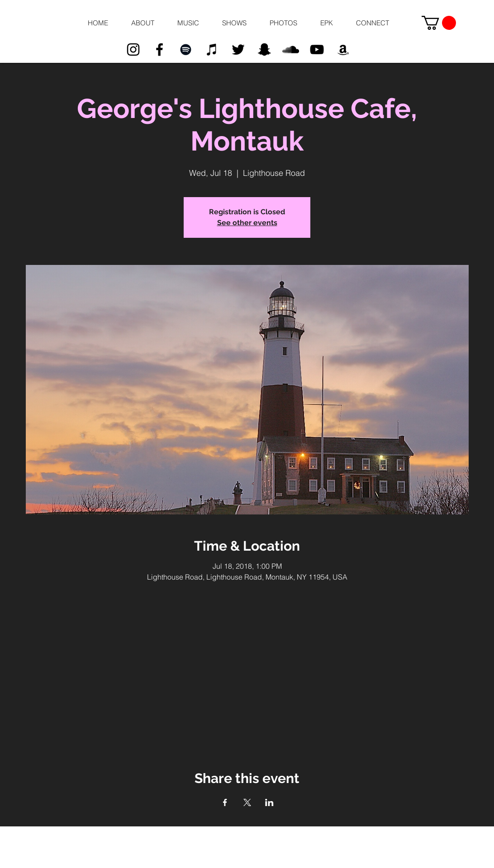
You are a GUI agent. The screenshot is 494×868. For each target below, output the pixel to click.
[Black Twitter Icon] (238, 50)
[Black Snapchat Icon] (264, 50)
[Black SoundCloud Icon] (291, 50)
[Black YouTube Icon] (317, 50)
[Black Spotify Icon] (186, 50)
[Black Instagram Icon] (133, 50)
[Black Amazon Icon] (343, 50)
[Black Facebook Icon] (159, 50)
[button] (142, 23)
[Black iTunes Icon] (212, 50)
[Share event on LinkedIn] (269, 802)
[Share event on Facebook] (225, 802)
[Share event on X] (247, 802)
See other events (247, 223)
